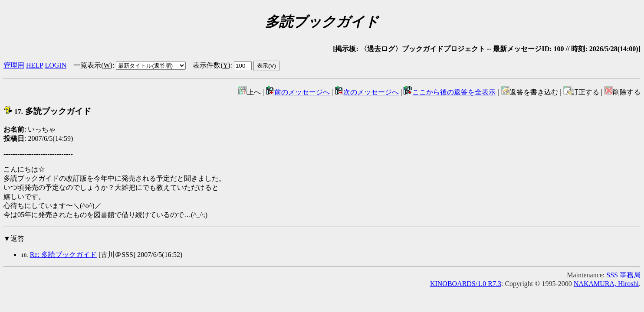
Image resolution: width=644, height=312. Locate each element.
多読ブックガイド (47, 111)
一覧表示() (93, 65)
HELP (34, 65)
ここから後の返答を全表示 (450, 92)
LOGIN (56, 65)
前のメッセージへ (298, 92)
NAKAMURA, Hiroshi (606, 284)
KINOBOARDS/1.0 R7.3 (466, 284)
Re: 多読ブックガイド (63, 255)
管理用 (14, 65)
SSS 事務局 (623, 275)
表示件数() (211, 65)
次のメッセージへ (367, 92)
